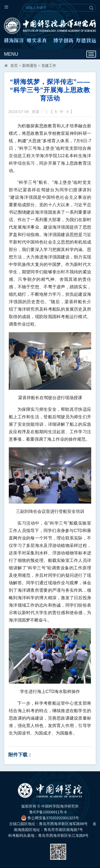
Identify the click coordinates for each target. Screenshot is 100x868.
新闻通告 (30, 66)
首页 (14, 66)
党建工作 (49, 66)
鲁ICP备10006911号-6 (48, 812)
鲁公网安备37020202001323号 (50, 818)
